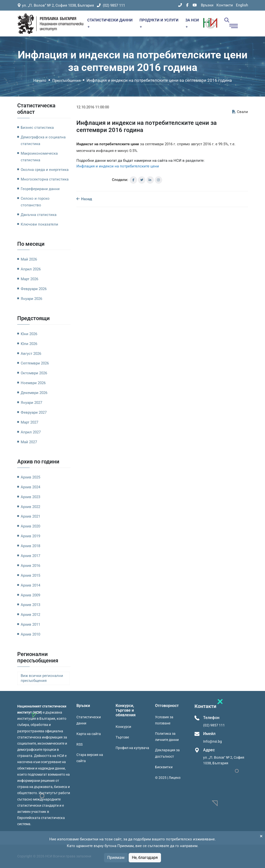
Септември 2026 (35, 363)
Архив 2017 (30, 556)
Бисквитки (164, 767)
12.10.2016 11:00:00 (93, 107)
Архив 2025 (30, 477)
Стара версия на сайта (90, 758)
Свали (240, 112)
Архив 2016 (30, 566)
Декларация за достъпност (167, 753)
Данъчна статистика (39, 215)
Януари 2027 (31, 403)
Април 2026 (31, 269)
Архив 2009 (30, 595)
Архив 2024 (30, 487)
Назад (84, 199)
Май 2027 (29, 442)
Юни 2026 (29, 334)
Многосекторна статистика (45, 179)
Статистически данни (89, 720)
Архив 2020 (30, 526)
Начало (40, 81)
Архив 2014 (30, 585)
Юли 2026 (29, 344)
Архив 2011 (30, 624)
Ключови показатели (39, 224)
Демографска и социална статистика (43, 140)
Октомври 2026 (34, 373)
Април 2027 (31, 432)
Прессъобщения (66, 81)
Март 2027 (29, 422)
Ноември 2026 (33, 383)
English (242, 5)
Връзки (207, 5)
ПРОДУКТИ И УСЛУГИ (159, 23)
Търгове (122, 737)
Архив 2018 (30, 546)
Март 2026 (29, 279)
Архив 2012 (30, 615)
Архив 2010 (30, 634)
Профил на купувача (132, 748)
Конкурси (123, 727)
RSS (79, 744)
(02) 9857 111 (111, 5)
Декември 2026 (34, 393)
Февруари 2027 (34, 412)
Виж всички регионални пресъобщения (42, 678)
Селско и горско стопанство (35, 202)
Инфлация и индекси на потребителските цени (118, 166)
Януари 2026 (31, 299)
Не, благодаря (145, 858)
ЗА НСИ (192, 23)
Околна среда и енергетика (45, 170)
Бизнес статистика (37, 128)
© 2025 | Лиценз (168, 778)
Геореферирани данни (40, 189)
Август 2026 (31, 354)
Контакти (225, 5)
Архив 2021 (30, 516)
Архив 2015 (30, 575)
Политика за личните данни (167, 737)
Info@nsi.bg (212, 741)
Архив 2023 (30, 497)
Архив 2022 (30, 507)
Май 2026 (29, 259)
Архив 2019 (30, 536)
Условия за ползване (164, 720)
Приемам (116, 858)
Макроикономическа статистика (39, 157)
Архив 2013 (30, 605)
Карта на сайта (89, 734)
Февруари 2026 (34, 289)
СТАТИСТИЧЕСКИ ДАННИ (110, 23)
